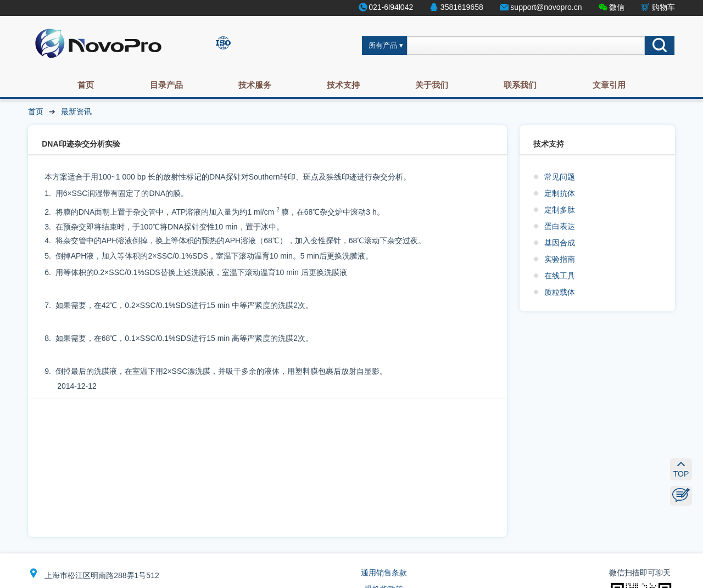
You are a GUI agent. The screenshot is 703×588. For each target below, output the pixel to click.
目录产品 (166, 85)
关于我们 (432, 85)
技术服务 (255, 85)
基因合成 (560, 243)
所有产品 (383, 46)
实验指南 (560, 259)
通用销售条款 (384, 573)
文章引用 (609, 85)
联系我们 (520, 85)
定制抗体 (560, 193)
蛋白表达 (560, 226)
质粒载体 (560, 292)
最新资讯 (76, 111)
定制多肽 (560, 210)
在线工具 (560, 276)
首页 (86, 85)
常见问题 (560, 177)
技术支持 (343, 85)
